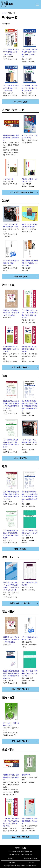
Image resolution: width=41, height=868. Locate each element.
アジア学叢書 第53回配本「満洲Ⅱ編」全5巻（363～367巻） (11, 52)
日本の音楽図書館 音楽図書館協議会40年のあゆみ (29, 821)
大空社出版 (21, 848)
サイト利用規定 (11, 862)
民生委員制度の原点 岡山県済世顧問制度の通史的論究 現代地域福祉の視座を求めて (11, 675)
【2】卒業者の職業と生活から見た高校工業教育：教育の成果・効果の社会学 (11, 443)
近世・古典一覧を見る (21, 367)
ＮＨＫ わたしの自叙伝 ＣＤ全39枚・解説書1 (30, 226)
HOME (4, 13)
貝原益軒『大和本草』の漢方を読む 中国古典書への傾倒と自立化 (11, 313)
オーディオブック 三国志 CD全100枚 (29, 137)
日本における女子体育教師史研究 (29, 584)
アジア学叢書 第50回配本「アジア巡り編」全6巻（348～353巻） (29, 88)
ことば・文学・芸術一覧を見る (21, 192)
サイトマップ (30, 862)
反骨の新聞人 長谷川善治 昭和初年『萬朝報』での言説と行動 (30, 263)
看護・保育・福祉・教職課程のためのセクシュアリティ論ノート (29, 533)
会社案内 (11, 859)
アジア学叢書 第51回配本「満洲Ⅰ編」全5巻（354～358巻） (11, 88)
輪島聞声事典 (26, 775)
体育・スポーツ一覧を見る (21, 603)
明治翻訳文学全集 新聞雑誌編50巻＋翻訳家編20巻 (11, 138)
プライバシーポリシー (30, 859)
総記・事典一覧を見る (21, 837)
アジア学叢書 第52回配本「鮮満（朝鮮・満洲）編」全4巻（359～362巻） (29, 53)
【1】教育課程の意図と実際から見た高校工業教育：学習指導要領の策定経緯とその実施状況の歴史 (29, 406)
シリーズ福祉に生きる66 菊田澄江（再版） (11, 262)
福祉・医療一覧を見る (21, 689)
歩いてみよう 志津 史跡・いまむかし (11, 724)
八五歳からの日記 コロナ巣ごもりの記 (29, 180)
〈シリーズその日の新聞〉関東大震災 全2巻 (11, 226)
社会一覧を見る (21, 458)
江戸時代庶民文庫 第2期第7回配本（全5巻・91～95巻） (29, 349)
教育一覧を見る (21, 549)
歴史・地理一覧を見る (21, 741)
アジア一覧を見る (21, 102)
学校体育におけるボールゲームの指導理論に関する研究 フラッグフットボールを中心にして (11, 586)
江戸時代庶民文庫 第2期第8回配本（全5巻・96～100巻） (11, 349)
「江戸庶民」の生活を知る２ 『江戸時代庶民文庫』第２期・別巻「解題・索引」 (29, 314)
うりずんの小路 (8, 179)
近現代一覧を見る (21, 277)
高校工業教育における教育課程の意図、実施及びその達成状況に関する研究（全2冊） (11, 405)
